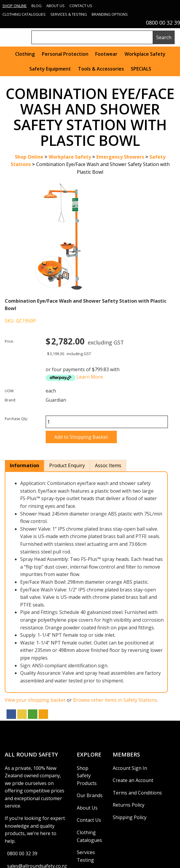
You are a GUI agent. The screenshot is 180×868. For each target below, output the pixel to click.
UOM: (9, 391)
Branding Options (110, 14)
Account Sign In (130, 768)
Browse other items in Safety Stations (115, 700)
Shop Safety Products (87, 776)
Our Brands (90, 795)
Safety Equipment (50, 69)
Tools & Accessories (101, 69)
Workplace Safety (145, 54)
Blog (36, 6)
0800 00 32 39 (22, 853)
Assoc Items (108, 465)
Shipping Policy (130, 817)
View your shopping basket (35, 700)
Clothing (25, 54)
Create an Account (133, 780)
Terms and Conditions (137, 793)
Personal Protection (65, 54)
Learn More (90, 377)
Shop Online (15, 6)
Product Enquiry (67, 465)
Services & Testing (69, 14)
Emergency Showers (120, 157)
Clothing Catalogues (24, 14)
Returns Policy (129, 805)
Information (24, 465)
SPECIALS (141, 69)
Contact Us (81, 6)
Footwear (106, 54)
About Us (55, 6)
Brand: (10, 400)
